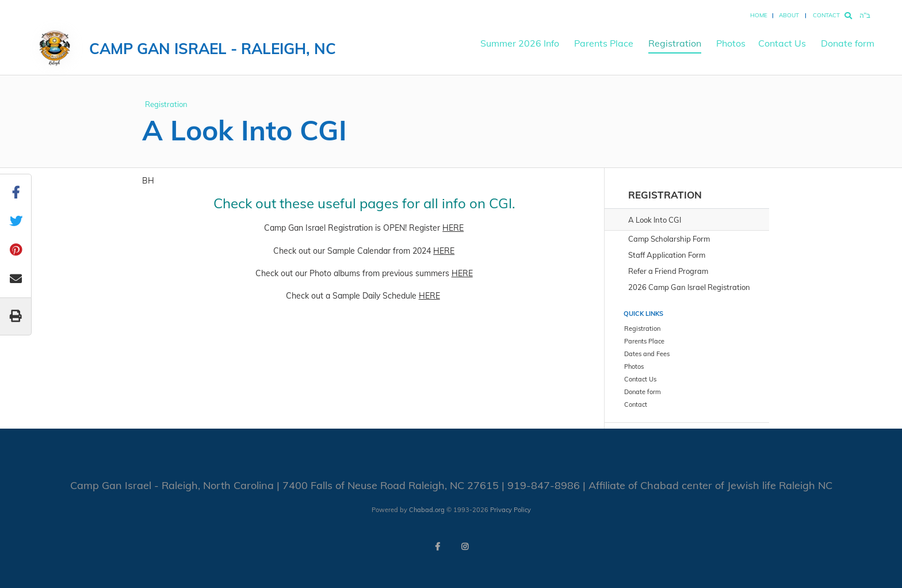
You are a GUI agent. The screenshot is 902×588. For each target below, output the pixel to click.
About (789, 15)
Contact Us (782, 43)
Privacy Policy (511, 510)
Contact (826, 15)
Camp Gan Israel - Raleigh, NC (213, 49)
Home (759, 15)
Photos (731, 43)
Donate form (848, 43)
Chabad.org (427, 510)
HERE (453, 228)
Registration (675, 43)
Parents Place (604, 43)
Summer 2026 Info (520, 43)
